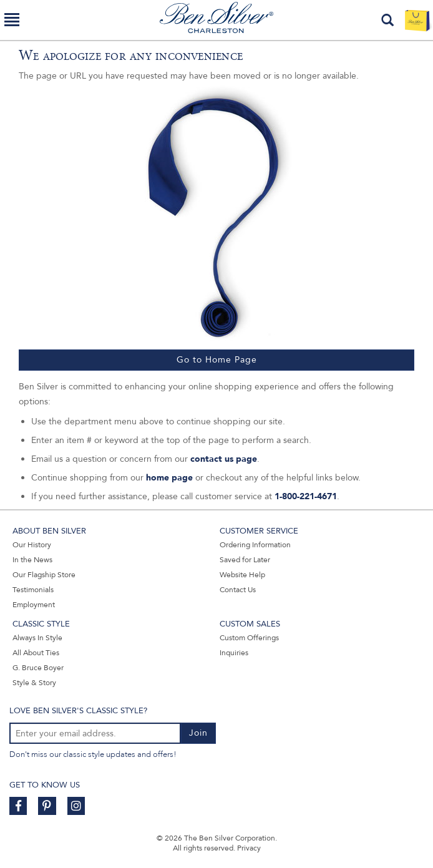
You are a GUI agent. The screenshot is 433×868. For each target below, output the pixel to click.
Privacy (249, 848)
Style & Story (34, 683)
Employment (34, 605)
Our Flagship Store (44, 575)
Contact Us (238, 590)
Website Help (242, 575)
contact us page (224, 459)
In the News (32, 560)
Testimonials (33, 590)
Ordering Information (255, 545)
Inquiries (234, 653)
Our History (32, 545)
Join (198, 733)
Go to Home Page (217, 360)
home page (169, 478)
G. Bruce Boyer (38, 668)
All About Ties (36, 653)
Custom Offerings (249, 638)
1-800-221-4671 (306, 496)
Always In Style (37, 638)
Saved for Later (245, 560)
